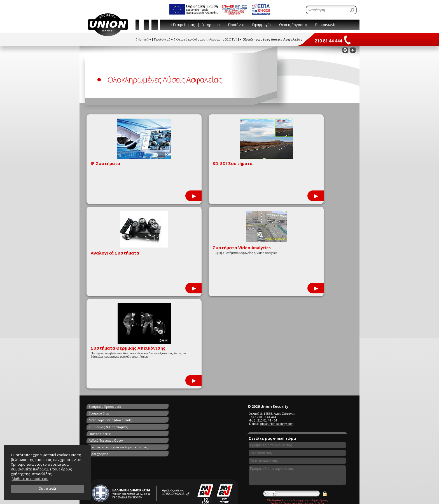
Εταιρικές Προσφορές (105, 314)
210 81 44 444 (267, 325)
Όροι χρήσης (164, 334)
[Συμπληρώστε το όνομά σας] (297, 353)
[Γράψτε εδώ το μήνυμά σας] (297, 383)
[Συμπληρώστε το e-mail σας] (297, 361)
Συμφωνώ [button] (47, 489)
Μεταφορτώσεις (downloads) (110, 321)
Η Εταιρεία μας (182, 25)
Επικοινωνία (326, 25)
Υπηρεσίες (211, 25)
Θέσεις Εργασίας (293, 25)
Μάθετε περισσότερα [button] (30, 479)
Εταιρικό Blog (164, 314)
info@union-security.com (276, 331)
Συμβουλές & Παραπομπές (173, 321)
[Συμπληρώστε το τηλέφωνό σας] (297, 368)
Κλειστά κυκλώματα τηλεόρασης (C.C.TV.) (206, 39)
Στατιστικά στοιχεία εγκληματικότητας (118, 334)
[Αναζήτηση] (331, 10)
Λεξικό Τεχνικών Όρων (171, 327)
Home (142, 39)
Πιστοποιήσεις (100, 327)
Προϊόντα (236, 25)
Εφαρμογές (262, 25)
